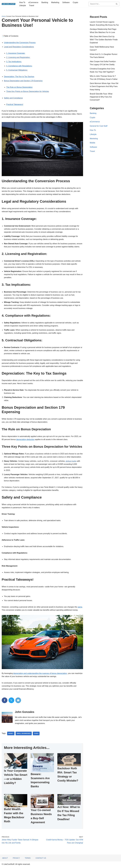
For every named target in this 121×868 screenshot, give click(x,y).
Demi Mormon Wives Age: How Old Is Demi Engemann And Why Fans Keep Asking (104, 86)
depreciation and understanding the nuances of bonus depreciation (40, 673)
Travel (32, 5)
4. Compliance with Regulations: (19, 66)
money (11, 733)
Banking (45, 2)
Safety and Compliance (13, 98)
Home (4, 16)
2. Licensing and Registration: (18, 57)
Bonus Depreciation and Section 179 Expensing (23, 81)
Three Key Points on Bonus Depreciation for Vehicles (28, 91)
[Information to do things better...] (9, 4)
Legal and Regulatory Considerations (19, 47)
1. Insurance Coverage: (16, 53)
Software (66, 2)
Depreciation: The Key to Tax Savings (19, 77)
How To (22, 2)
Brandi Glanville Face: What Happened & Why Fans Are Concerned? (101, 97)
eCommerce (33, 2)
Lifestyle (23, 5)
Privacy (16, 859)
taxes (36, 733)
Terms (28, 859)
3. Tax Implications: (14, 62)
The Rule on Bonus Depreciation (19, 87)
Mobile (93, 143)
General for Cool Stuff (99, 126)
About (5, 859)
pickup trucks (71, 461)
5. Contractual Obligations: (17, 70)
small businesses (24, 733)
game (80, 607)
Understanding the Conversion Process (20, 43)
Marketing (55, 2)
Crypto (75, 2)
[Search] (101, 4)
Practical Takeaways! (15, 104)
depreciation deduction (25, 439)
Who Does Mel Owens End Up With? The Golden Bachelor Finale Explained (104, 40)
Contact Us (41, 859)
